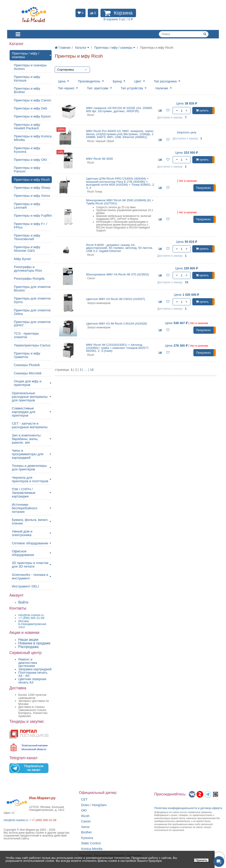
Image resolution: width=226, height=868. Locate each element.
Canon (86, 821)
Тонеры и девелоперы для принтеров (29, 467)
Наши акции (28, 640)
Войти (23, 602)
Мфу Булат (23, 259)
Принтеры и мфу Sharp (32, 188)
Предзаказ (203, 188)
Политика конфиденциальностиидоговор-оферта (188, 808)
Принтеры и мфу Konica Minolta (33, 138)
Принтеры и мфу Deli (30, 108)
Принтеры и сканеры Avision (30, 67)
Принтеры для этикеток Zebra (32, 312)
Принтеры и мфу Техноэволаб (27, 237)
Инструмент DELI (25, 586)
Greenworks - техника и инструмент (30, 576)
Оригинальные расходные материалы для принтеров (30, 397)
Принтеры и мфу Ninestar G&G (27, 249)
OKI (84, 810)
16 (92, 370)
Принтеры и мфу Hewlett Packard (27, 126)
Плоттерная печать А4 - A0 (33, 674)
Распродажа (28, 647)
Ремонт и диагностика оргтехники (28, 663)
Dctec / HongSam (94, 805)
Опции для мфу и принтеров (28, 383)
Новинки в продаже (34, 643)
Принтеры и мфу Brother (27, 90)
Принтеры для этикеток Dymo (32, 300)
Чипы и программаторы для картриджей (28, 454)
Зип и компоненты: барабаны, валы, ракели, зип (27, 439)
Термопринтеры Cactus (32, 345)
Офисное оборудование (23, 553)
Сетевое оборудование (30, 543)
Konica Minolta (92, 849)
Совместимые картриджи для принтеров (24, 412)
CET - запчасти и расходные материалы (30, 425)
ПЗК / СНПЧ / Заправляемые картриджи (24, 493)
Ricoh (85, 816)
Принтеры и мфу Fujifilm (33, 215)
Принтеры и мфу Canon (32, 100)
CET (84, 800)
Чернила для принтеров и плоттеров (30, 479)
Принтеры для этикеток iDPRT (32, 324)
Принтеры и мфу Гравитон (27, 355)
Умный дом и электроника (22, 533)
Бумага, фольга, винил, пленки (30, 521)
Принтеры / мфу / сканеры (25, 55)
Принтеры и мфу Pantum (27, 169)
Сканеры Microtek (28, 373)
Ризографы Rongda (29, 278)
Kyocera (87, 838)
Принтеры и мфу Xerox (32, 196)
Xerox (85, 827)
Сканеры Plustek (27, 365)
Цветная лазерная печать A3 (32, 681)
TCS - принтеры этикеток (26, 335)
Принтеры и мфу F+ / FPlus (30, 225)
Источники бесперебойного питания (25, 508)
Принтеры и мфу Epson (32, 116)
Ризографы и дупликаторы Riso (28, 269)
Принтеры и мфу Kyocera (27, 150)
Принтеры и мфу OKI (30, 160)
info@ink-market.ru (16, 820)
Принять (202, 860)
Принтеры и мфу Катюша (27, 79)
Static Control (91, 843)
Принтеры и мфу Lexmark (27, 206)
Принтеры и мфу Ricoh (32, 179)
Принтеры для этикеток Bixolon (32, 288)
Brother (86, 832)
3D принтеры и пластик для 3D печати (30, 565)
